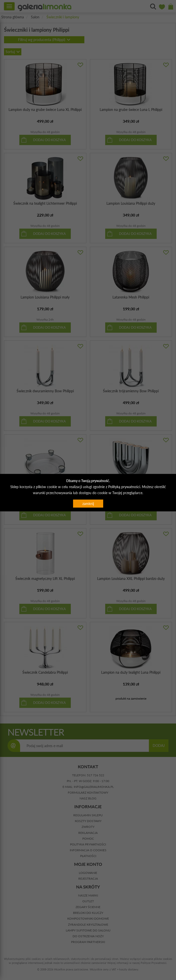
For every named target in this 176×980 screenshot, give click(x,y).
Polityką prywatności (124, 486)
